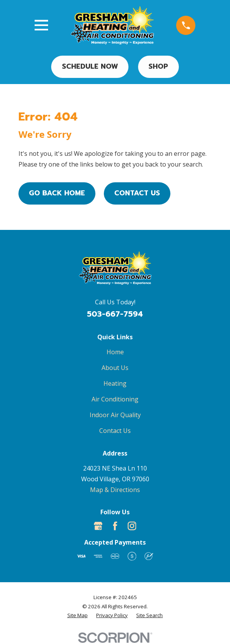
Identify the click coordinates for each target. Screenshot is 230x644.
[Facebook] (115, 526)
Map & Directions (115, 490)
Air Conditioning (115, 399)
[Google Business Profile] (98, 526)
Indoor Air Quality (115, 415)
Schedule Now (90, 66)
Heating (115, 383)
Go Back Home (57, 193)
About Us (115, 368)
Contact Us (137, 193)
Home (115, 352)
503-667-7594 (115, 314)
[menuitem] (77, 615)
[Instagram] (132, 526)
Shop (158, 66)
